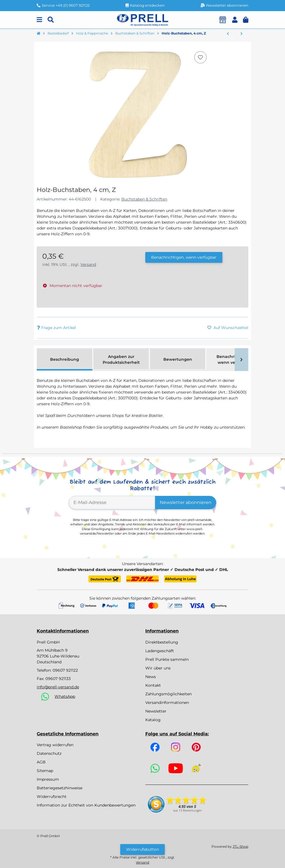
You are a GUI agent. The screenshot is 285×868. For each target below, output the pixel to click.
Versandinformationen (167, 703)
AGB (41, 762)
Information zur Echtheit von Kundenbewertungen (86, 805)
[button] (235, 20)
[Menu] (39, 20)
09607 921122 (65, 670)
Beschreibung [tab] (65, 359)
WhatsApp (65, 696)
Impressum (48, 779)
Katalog (153, 720)
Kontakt (153, 685)
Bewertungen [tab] (178, 359)
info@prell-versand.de (58, 687)
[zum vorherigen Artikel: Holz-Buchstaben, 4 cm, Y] (228, 34)
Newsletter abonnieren (186, 502)
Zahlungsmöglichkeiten (169, 694)
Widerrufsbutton (142, 849)
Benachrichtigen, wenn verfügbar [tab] (234, 359)
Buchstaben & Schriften (144, 199)
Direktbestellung (162, 642)
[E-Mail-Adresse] (112, 503)
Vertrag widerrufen (55, 745)
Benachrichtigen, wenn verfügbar (184, 257)
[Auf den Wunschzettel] (200, 57)
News (151, 677)
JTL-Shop (240, 846)
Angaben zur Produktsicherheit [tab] (121, 359)
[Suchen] (51, 20)
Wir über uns (158, 668)
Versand (88, 264)
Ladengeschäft (160, 651)
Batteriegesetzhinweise (60, 788)
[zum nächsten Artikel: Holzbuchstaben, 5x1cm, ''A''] (241, 34)
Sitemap (45, 771)
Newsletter (156, 711)
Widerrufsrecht (52, 797)
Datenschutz (49, 753)
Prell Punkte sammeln (167, 659)
